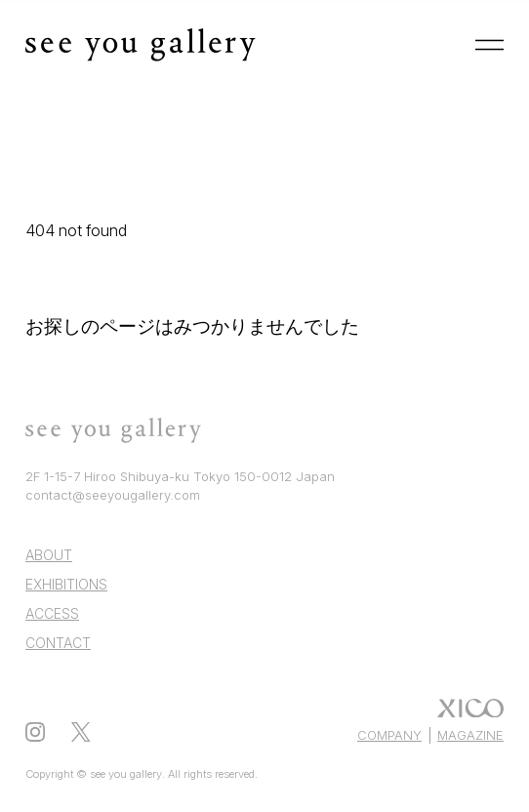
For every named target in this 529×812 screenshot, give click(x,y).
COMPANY (389, 735)
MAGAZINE (470, 735)
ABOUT (49, 555)
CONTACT (58, 643)
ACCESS (52, 613)
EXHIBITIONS (66, 584)
